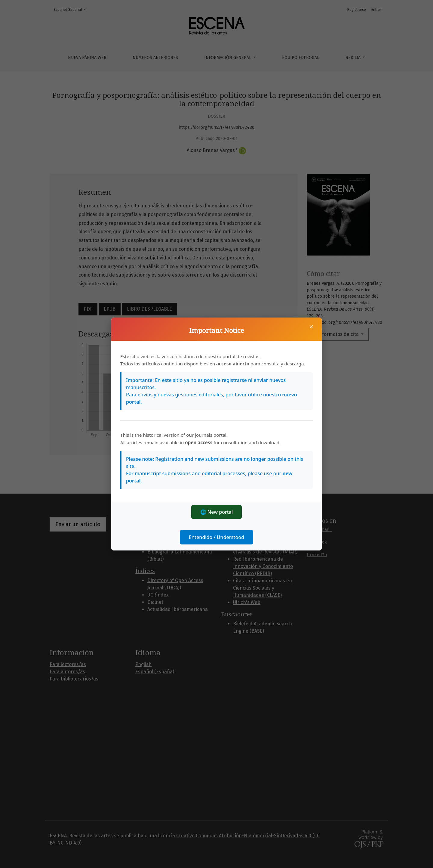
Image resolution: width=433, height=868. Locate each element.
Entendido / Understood (216, 537)
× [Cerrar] (311, 327)
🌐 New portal (217, 512)
